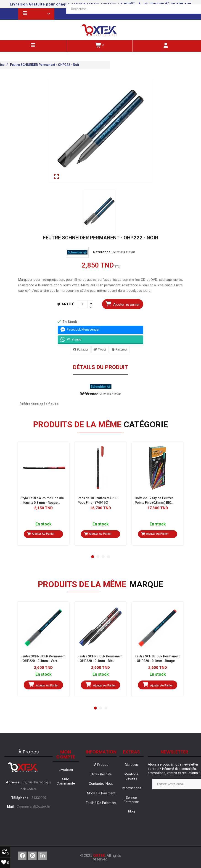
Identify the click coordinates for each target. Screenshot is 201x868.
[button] (93, 557)
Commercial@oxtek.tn (33, 806)
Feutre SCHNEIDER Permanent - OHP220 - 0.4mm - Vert (43, 659)
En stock (44, 524)
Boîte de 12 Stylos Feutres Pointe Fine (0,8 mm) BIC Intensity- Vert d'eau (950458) (157, 501)
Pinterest (122, 349)
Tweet (102, 349)
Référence (89, 394)
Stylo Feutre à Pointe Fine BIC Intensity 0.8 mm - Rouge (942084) (42, 501)
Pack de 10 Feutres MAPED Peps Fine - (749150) (98, 500)
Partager (83, 349)
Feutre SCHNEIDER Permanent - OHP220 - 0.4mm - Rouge (157, 659)
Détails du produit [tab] (100, 367)
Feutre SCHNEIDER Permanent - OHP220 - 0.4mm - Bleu (100, 659)
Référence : (103, 252)
